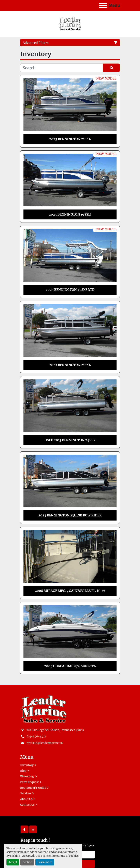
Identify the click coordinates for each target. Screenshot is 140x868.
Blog (23, 771)
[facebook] (24, 829)
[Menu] (103, 5)
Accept (13, 862)
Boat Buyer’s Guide (33, 788)
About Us (26, 799)
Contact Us (27, 805)
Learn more (45, 862)
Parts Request (30, 782)
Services (26, 793)
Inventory (27, 765)
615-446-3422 (36, 736)
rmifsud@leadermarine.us (44, 743)
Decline (27, 862)
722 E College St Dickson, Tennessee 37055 (55, 730)
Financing (27, 776)
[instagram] (33, 829)
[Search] (62, 68)
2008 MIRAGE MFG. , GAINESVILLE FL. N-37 (70, 591)
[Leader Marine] (44, 709)
